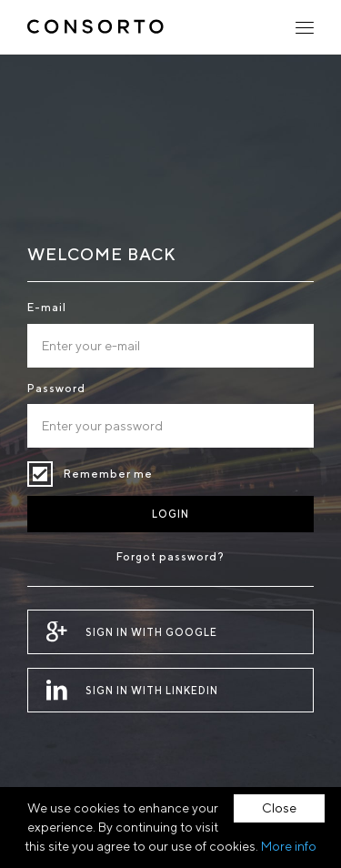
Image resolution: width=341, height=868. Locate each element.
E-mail (47, 307)
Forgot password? (170, 556)
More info (289, 846)
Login (170, 514)
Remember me (40, 474)
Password (56, 388)
